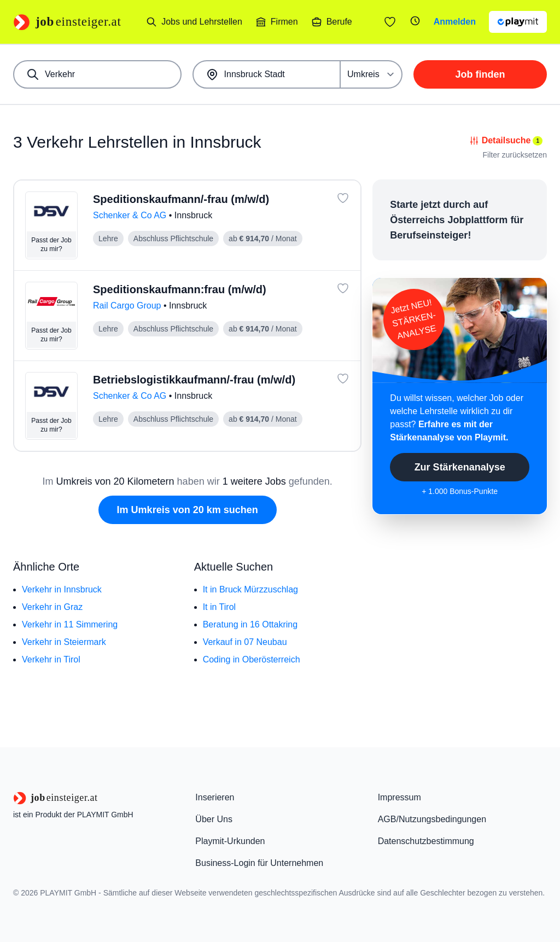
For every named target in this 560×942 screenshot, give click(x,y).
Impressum (399, 797)
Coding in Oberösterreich (252, 659)
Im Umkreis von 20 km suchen (188, 510)
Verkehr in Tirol (51, 659)
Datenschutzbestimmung (426, 841)
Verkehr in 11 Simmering (70, 624)
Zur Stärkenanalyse (460, 467)
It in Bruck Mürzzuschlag (250, 589)
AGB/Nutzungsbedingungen (432, 819)
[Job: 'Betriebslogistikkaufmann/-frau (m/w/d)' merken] (343, 379)
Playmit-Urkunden (230, 841)
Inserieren (215, 797)
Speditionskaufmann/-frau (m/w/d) (181, 199)
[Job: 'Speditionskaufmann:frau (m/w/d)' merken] (343, 288)
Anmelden (455, 22)
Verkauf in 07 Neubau (245, 642)
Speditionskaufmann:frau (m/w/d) (180, 289)
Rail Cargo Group (128, 306)
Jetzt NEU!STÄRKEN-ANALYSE (413, 319)
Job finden (480, 74)
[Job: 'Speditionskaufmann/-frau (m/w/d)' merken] (343, 198)
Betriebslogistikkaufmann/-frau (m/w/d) (194, 380)
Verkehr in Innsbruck (62, 589)
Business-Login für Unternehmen (259, 863)
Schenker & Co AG (131, 215)
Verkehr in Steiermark (64, 642)
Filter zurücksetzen (515, 155)
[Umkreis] (372, 74)
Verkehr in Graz (52, 607)
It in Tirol (219, 607)
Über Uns (214, 819)
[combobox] (97, 74)
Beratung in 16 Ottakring (250, 624)
